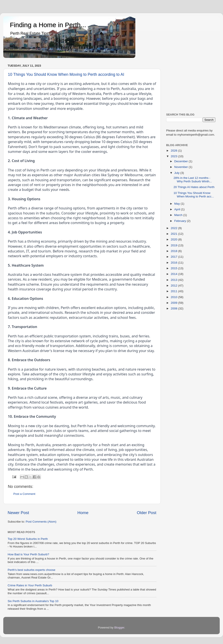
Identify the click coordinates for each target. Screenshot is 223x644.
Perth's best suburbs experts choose (31, 570)
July (177, 173)
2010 (174, 297)
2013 (174, 280)
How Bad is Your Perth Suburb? (28, 554)
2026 (174, 151)
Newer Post (18, 513)
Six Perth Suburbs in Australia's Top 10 (33, 601)
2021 (174, 234)
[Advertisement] (191, 85)
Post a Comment (24, 494)
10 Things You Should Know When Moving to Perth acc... (194, 195)
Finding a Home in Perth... (48, 25)
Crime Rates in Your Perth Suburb (30, 585)
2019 (174, 245)
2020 (174, 239)
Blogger (119, 628)
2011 (174, 291)
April (178, 209)
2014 (174, 274)
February (181, 221)
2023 (174, 156)
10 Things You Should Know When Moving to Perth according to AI (66, 74)
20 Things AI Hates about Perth (194, 187)
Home (83, 513)
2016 (174, 263)
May (177, 204)
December (181, 161)
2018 (174, 251)
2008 (174, 308)
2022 (174, 228)
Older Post (147, 513)
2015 (174, 268)
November (181, 167)
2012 (174, 286)
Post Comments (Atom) (41, 522)
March (179, 215)
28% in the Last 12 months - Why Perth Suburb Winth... (193, 180)
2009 (174, 303)
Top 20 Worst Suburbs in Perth (28, 539)
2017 (174, 257)
